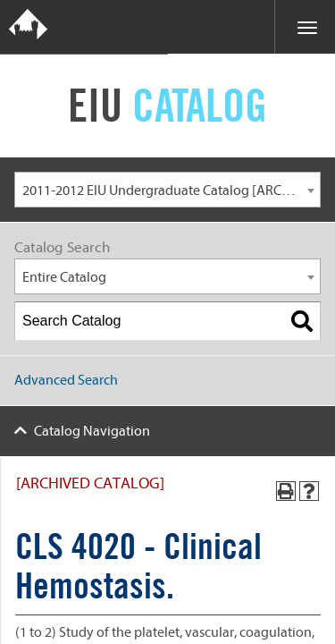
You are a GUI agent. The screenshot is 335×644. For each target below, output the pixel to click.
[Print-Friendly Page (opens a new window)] (286, 491)
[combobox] (167, 190)
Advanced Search (66, 380)
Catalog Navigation (92, 431)
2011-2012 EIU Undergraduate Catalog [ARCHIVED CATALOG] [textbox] (171, 191)
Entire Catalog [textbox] (64, 277)
